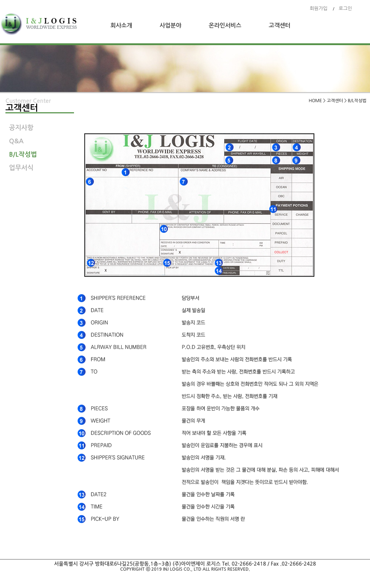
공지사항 (21, 128)
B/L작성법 (23, 154)
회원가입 (319, 8)
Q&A (16, 141)
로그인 (345, 8)
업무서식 (21, 168)
